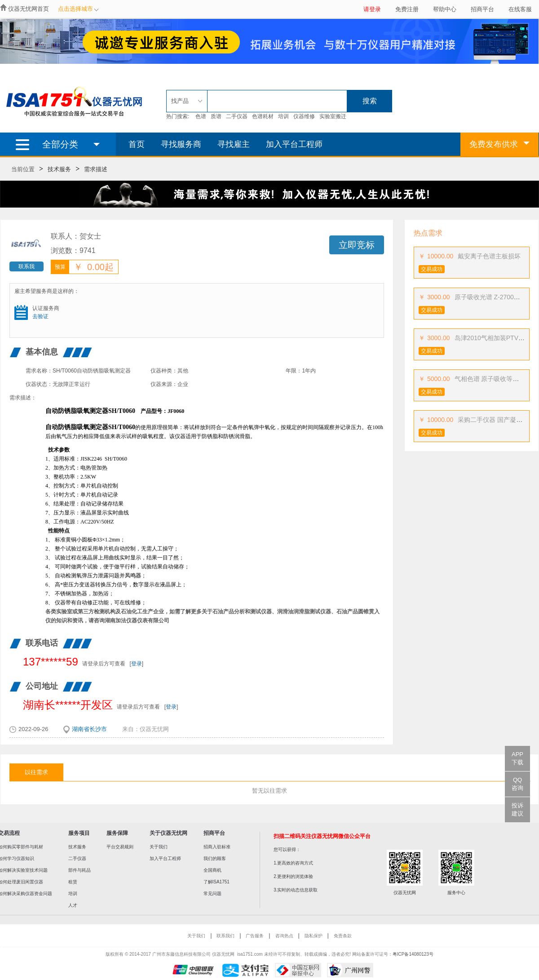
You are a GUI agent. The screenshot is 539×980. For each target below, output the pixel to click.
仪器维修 (304, 116)
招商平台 (482, 9)
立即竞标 (357, 245)
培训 (283, 116)
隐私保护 (314, 936)
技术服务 (59, 169)
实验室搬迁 (333, 116)
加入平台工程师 (294, 144)
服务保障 (117, 833)
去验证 (40, 316)
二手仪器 (237, 116)
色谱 (201, 116)
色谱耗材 (263, 116)
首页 (137, 144)
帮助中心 (445, 9)
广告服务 (255, 936)
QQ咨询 (517, 784)
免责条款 (343, 936)
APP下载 (517, 758)
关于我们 (159, 847)
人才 (73, 905)
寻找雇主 (234, 144)
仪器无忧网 (154, 729)
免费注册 (407, 9)
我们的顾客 (215, 858)
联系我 (27, 266)
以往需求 (36, 772)
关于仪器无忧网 (168, 833)
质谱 (216, 116)
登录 (137, 664)
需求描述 (96, 169)
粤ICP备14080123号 (413, 954)
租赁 (73, 882)
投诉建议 (517, 809)
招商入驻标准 (217, 847)
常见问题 (212, 894)
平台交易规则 (120, 847)
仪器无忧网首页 (29, 9)
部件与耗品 (80, 870)
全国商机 (212, 870)
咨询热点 (284, 936)
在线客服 (520, 9)
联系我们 (225, 936)
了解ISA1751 (216, 882)
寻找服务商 (181, 144)
